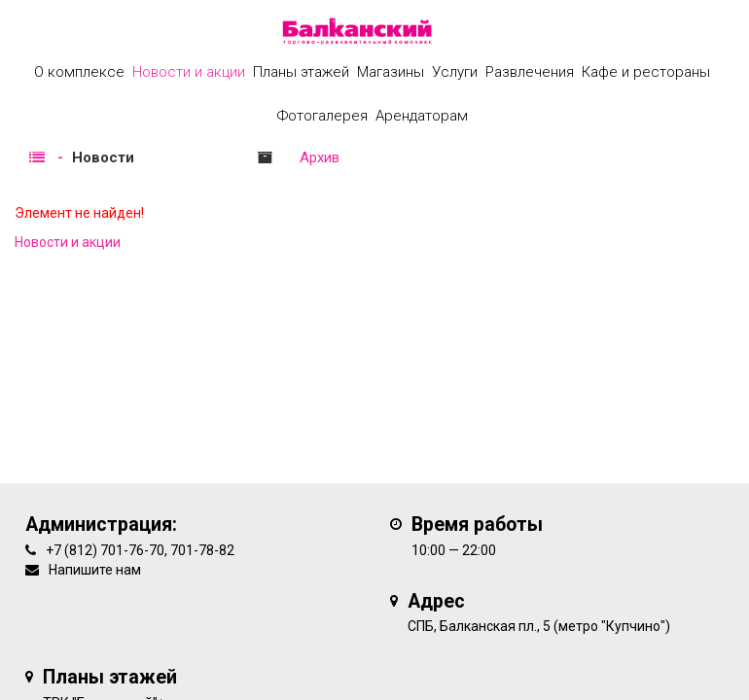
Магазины (391, 72)
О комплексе (79, 72)
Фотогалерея (322, 116)
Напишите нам (95, 570)
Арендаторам (422, 116)
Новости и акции (189, 72)
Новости (103, 157)
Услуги (455, 72)
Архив (320, 157)
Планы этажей (301, 72)
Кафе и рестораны (646, 72)
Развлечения (530, 72)
